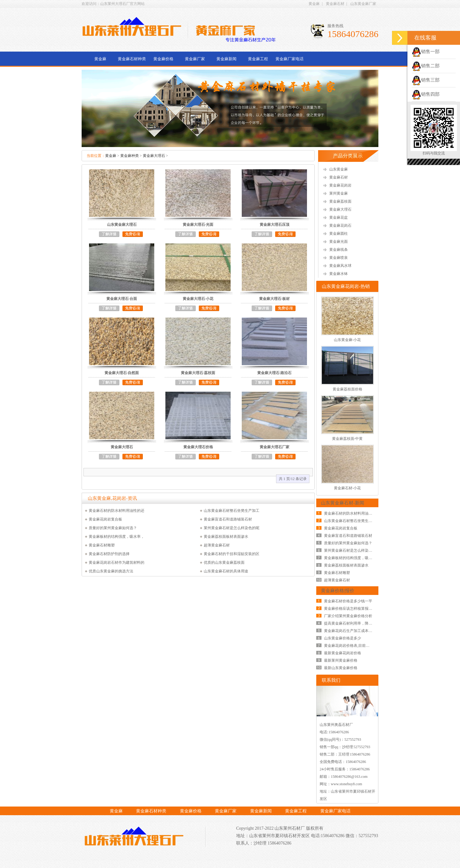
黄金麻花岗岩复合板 (105, 519)
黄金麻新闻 (226, 59)
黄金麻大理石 (154, 156)
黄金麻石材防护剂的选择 (109, 554)
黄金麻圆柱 (339, 234)
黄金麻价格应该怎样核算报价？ (350, 609)
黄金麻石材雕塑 (102, 545)
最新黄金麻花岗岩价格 (343, 653)
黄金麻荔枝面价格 (347, 389)
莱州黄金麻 (339, 193)
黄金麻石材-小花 (347, 488)
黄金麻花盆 (339, 217)
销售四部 (426, 94)
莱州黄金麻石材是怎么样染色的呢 (232, 528)
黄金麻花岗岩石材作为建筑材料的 (117, 563)
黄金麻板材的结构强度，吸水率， (117, 537)
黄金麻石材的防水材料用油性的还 (117, 511)
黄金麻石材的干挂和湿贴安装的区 (232, 554)
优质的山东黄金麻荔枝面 (224, 563)
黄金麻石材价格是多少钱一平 (348, 601)
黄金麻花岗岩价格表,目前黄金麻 (350, 646)
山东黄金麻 (339, 169)
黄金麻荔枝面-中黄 (347, 439)
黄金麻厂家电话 (290, 59)
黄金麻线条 (339, 250)
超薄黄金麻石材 (217, 545)
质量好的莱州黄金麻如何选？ (113, 528)
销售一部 (426, 52)
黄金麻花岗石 (340, 225)
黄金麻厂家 (195, 59)
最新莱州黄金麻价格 (341, 660)
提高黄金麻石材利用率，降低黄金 (352, 623)
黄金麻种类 (130, 156)
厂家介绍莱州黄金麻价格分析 (348, 616)
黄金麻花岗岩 (340, 185)
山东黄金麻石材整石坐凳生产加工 (232, 511)
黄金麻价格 (163, 59)
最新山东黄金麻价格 (341, 668)
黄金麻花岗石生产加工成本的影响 (352, 631)
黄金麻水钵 (339, 274)
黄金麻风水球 (340, 266)
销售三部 (426, 80)
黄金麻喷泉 (339, 258)
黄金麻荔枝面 (340, 201)
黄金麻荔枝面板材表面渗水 (226, 537)
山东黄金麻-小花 (347, 340)
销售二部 (426, 66)
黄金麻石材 (335, 4)
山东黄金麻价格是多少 (343, 638)
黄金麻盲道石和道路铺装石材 (228, 519)
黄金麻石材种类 (132, 59)
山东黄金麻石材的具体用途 (226, 571)
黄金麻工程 (258, 59)
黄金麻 (314, 4)
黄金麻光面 (339, 242)
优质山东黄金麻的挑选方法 (111, 571)
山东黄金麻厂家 (363, 4)
